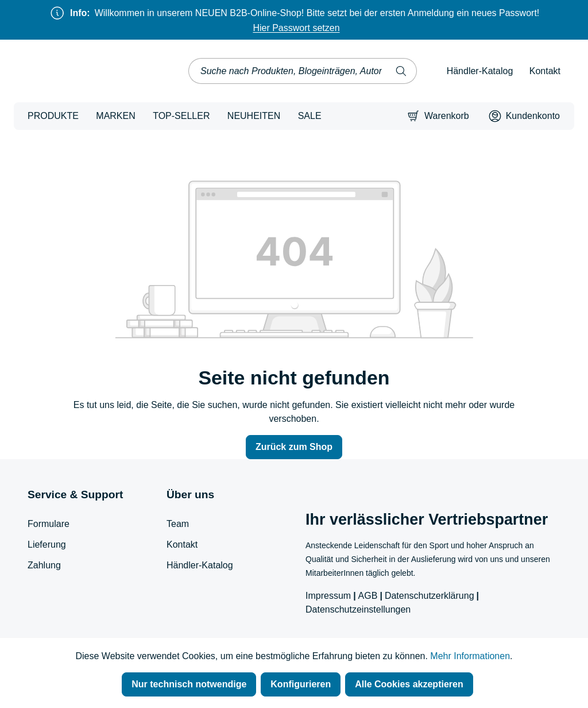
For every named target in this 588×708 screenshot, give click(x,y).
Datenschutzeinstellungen (358, 609)
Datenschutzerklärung (430, 596)
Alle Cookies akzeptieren (409, 684)
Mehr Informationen (470, 656)
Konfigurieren (301, 684)
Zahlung (44, 565)
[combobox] (288, 71)
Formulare (49, 524)
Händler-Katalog (480, 71)
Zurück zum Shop (294, 447)
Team (178, 524)
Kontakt (545, 71)
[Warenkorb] (438, 116)
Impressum (328, 596)
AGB (368, 596)
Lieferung (47, 545)
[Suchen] (401, 71)
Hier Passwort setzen (296, 28)
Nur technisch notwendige (189, 684)
